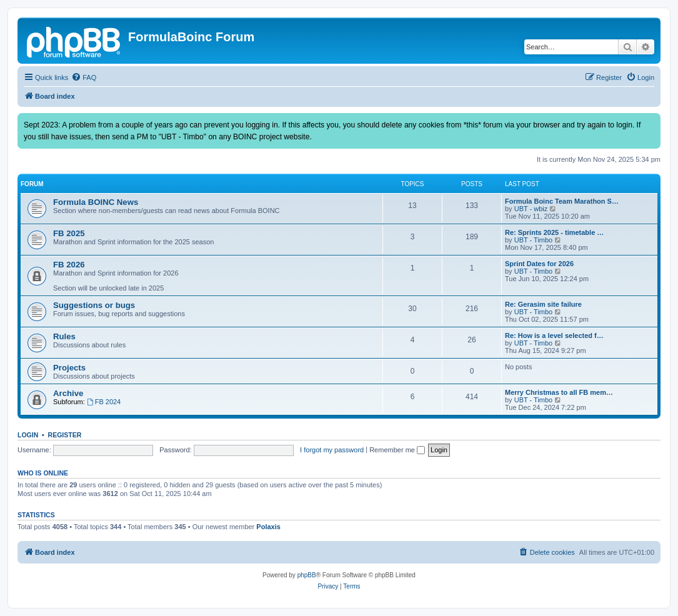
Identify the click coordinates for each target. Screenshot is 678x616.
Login (28, 435)
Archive (68, 393)
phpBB (307, 575)
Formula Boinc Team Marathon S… (562, 201)
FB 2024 (104, 402)
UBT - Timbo (534, 240)
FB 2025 (69, 233)
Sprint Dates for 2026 (539, 264)
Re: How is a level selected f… (554, 335)
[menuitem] (84, 77)
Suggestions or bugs (94, 305)
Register (65, 435)
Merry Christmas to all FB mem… (559, 392)
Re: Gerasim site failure (543, 304)
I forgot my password (332, 450)
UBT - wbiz (531, 209)
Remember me (397, 450)
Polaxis (268, 527)
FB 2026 (69, 265)
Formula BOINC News (96, 202)
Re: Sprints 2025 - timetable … (554, 232)
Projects (69, 368)
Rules (64, 336)
